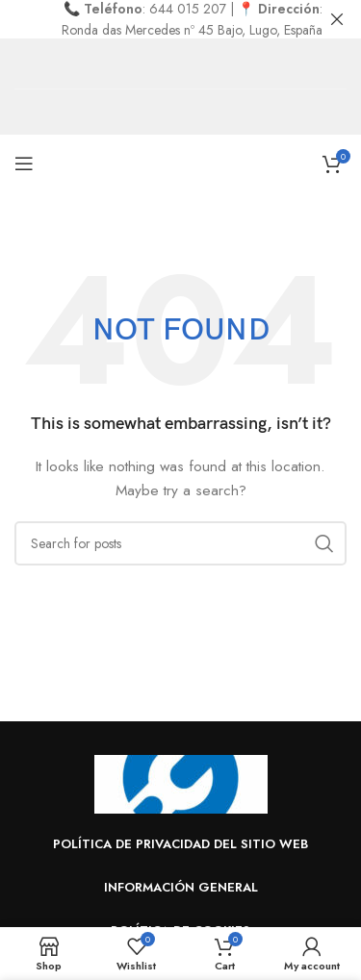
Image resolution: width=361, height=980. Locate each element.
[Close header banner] (337, 19)
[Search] (180, 543)
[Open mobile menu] (24, 163)
